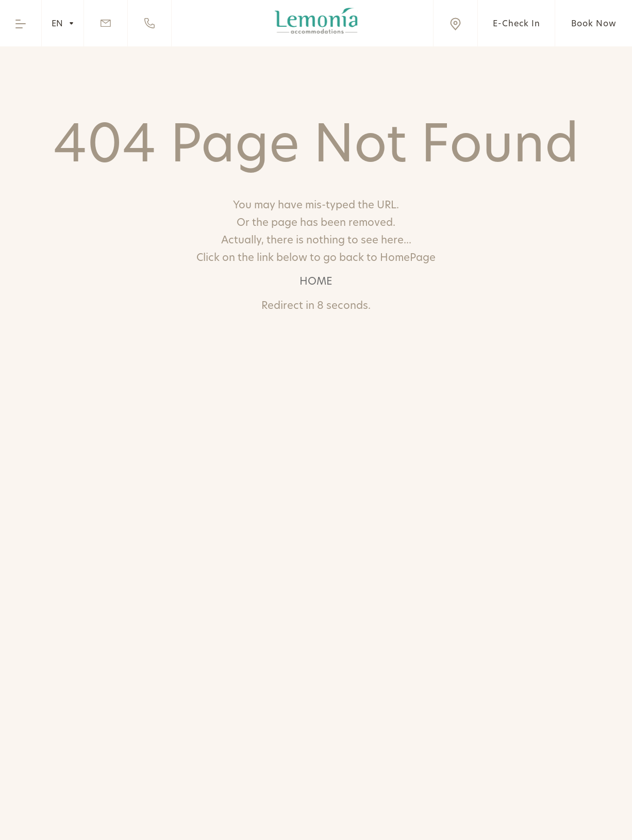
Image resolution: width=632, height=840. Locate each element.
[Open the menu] (21, 23)
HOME (316, 281)
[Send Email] (106, 23)
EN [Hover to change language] (63, 23)
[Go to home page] (316, 21)
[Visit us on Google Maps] (455, 23)
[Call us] (150, 23)
